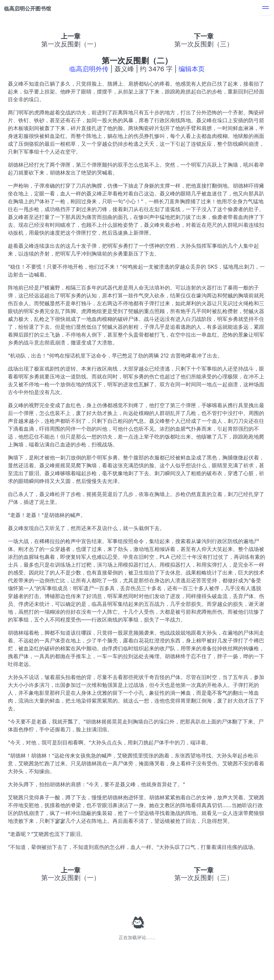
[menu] (265, 8)
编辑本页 (192, 69)
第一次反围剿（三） (204, 44)
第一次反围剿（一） (71, 44)
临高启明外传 (89, 69)
